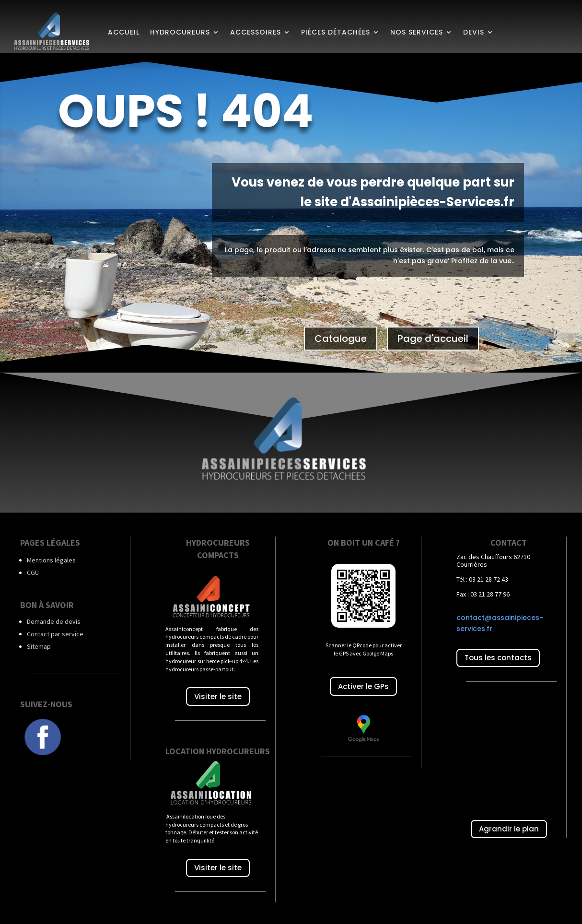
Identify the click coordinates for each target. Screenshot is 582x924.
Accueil (124, 32)
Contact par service (55, 631)
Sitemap (39, 643)
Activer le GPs (363, 684)
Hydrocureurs (180, 32)
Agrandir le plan (509, 826)
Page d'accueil (433, 336)
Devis (474, 32)
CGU (33, 570)
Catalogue (341, 336)
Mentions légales (51, 557)
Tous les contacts (498, 655)
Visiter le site (218, 694)
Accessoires (256, 32)
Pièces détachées (336, 32)
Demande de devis (54, 619)
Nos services (417, 32)
